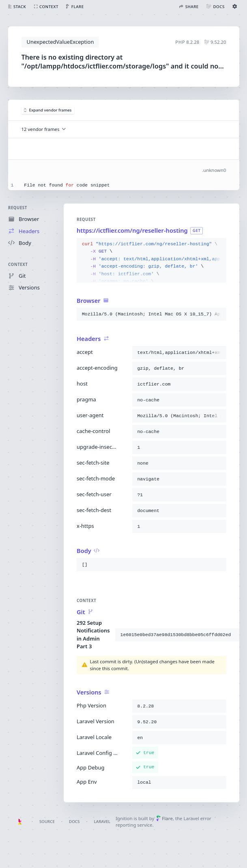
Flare (164, 818)
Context (18, 264)
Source (47, 822)
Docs (74, 822)
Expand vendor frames (48, 110)
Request (18, 208)
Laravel (102, 822)
